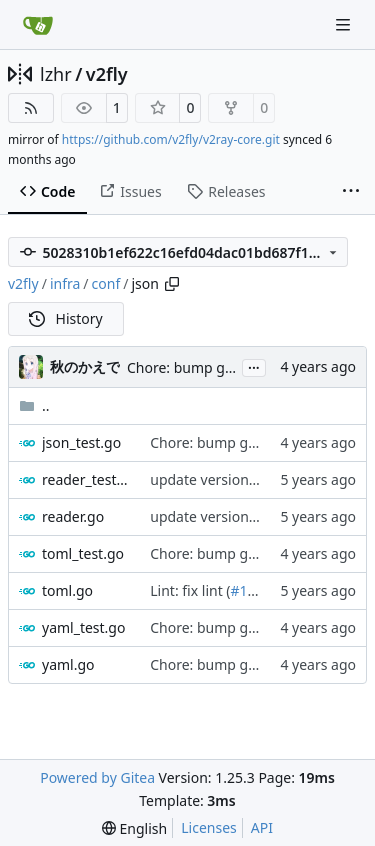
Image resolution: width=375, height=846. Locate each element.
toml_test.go (83, 553)
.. (34, 405)
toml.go (67, 590)
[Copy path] (172, 284)
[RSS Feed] (31, 108)
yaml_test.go (83, 627)
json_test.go (81, 442)
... (254, 366)
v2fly (107, 74)
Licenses (209, 827)
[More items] (351, 192)
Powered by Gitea (97, 777)
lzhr (56, 74)
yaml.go (68, 664)
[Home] (38, 25)
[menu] (134, 828)
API (262, 827)
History (66, 318)
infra (65, 283)
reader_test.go (86, 479)
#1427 (251, 590)
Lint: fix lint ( (190, 590)
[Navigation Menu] (345, 24)
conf (106, 283)
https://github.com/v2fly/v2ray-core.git (171, 139)
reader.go (73, 516)
